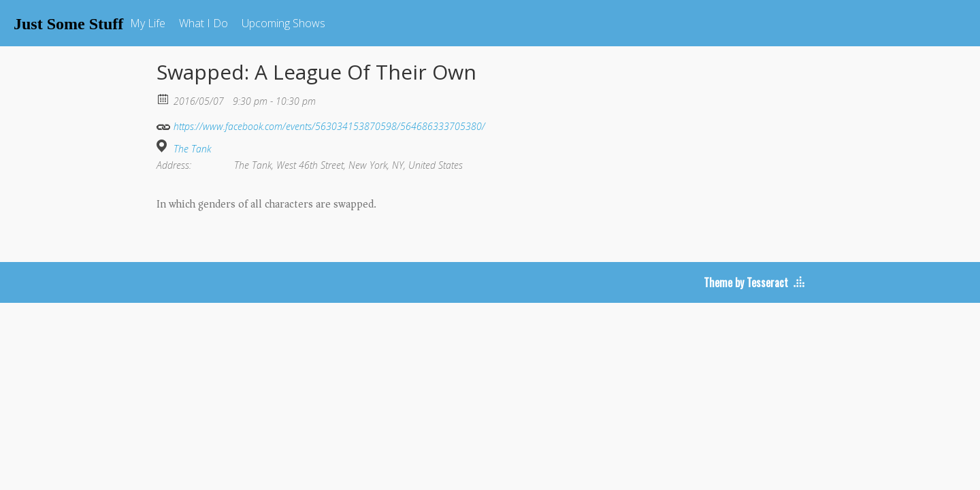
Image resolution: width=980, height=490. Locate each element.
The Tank (192, 149)
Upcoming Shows (283, 23)
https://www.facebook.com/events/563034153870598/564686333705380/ (321, 125)
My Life (148, 23)
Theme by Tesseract (746, 282)
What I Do (203, 23)
